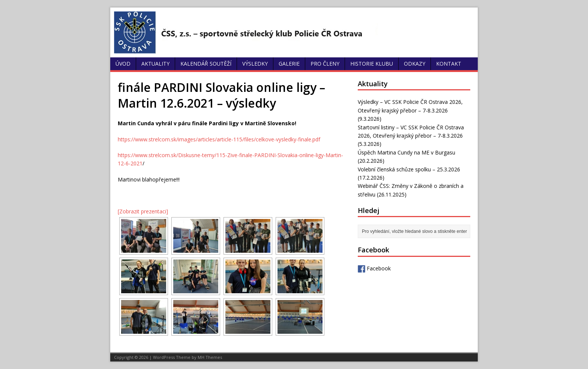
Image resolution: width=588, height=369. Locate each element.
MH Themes (210, 357)
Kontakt (449, 64)
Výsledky (255, 64)
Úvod (123, 64)
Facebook (374, 268)
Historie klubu (372, 64)
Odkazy (415, 64)
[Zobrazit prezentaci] (143, 211)
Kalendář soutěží (206, 64)
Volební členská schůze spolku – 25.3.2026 (409, 169)
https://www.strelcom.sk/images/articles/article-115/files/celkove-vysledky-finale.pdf (219, 139)
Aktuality (155, 64)
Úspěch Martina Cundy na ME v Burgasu (406, 152)
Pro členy (325, 64)
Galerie (289, 64)
